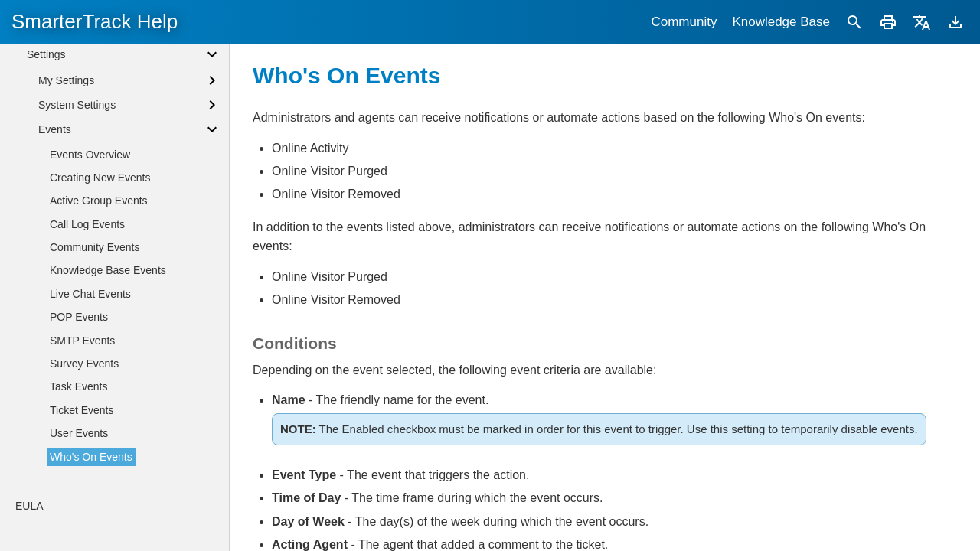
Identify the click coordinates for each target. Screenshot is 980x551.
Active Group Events (99, 201)
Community (684, 22)
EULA (29, 506)
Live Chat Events (90, 294)
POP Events (79, 317)
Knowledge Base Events (108, 270)
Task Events (78, 386)
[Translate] (922, 22)
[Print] (888, 22)
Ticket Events (82, 410)
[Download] (955, 22)
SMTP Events (82, 341)
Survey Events (84, 364)
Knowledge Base (781, 22)
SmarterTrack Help (95, 21)
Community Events (95, 247)
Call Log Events (87, 224)
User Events (79, 433)
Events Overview (90, 155)
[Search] (854, 22)
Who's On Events (91, 457)
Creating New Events (100, 178)
